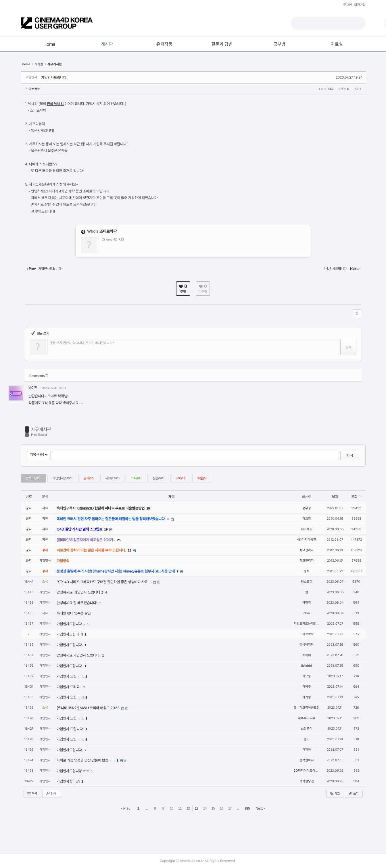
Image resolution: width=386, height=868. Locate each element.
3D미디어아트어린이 (307, 771)
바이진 (33, 388)
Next (260, 808)
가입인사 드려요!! (69, 687)
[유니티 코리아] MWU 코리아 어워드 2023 (89, 708)
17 (230, 808)
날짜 (335, 497)
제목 (172, 497)
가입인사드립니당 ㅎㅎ (73, 771)
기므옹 (307, 676)
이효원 (307, 519)
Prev (126, 808)
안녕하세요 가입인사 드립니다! (79, 655)
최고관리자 (307, 550)
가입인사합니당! (69, 781)
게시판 (39, 64)
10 (171, 808)
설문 (158, 478)
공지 (89, 478)
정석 (307, 571)
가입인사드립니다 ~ (71, 624)
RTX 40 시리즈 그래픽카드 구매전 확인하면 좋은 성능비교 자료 (103, 582)
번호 (29, 497)
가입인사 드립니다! (71, 697)
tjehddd (307, 666)
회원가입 (360, 5)
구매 (181, 478)
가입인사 (62, 478)
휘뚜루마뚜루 (307, 718)
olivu (307, 613)
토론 (202, 478)
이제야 (307, 750)
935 (247, 808)
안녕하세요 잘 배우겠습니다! (77, 603)
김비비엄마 (307, 645)
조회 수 (356, 497)
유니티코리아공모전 (307, 708)
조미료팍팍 (33, 89)
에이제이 (307, 529)
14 (205, 808)
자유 (112, 478)
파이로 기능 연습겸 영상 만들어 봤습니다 (86, 760)
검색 (350, 455)
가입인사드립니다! (54, 78)
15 (148, 508)
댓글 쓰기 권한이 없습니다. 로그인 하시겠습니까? (82, 343)
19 (106, 529)
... (146, 808)
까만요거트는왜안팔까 (308, 624)
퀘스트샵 (307, 582)
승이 (307, 739)
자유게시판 (41, 429)
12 (188, 808)
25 (119, 540)
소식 (136, 478)
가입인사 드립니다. (71, 676)
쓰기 (353, 793)
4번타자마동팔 (307, 540)
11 (180, 808)
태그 (335, 794)
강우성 (307, 508)
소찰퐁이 (307, 729)
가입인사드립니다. (70, 645)
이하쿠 (307, 687)
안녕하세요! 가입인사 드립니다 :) (80, 592)
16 (221, 808)
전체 (33, 478)
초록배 (307, 655)
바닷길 (307, 603)
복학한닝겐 (307, 781)
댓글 (353, 389)
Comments (39, 376)
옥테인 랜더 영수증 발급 (74, 613)
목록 (32, 794)
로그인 (347, 5)
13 (130, 550)
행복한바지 (307, 760)
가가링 (307, 697)
